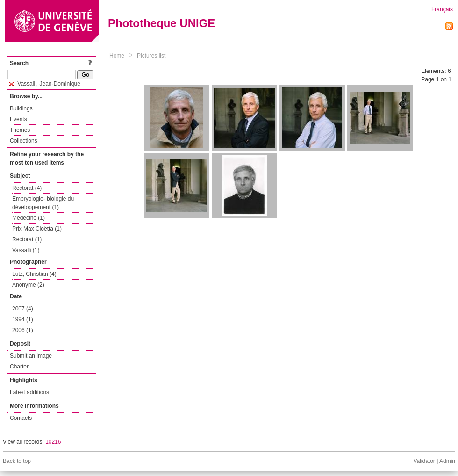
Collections (24, 141)
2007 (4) (23, 309)
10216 (53, 442)
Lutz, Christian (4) (34, 274)
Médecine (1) (29, 218)
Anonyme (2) (28, 285)
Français (442, 9)
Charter (19, 367)
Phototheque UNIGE (161, 23)
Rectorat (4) (27, 188)
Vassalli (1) (26, 250)
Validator (424, 461)
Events (18, 119)
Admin (447, 461)
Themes (20, 130)
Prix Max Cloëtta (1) (37, 229)
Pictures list (151, 56)
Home (117, 56)
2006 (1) (23, 330)
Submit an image (31, 356)
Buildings (21, 108)
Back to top (17, 461)
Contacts (21, 418)
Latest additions (29, 392)
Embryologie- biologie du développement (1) (43, 203)
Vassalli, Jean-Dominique (45, 84)
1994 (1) (23, 319)
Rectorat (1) (27, 239)
